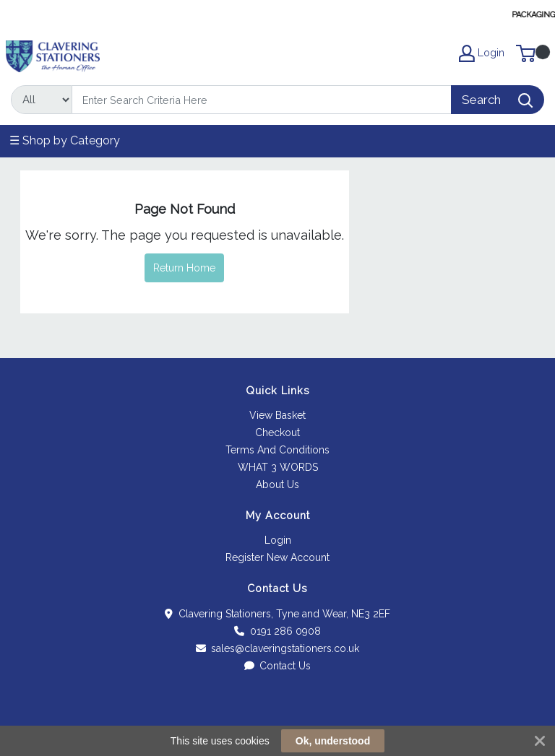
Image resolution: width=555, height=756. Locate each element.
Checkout (277, 433)
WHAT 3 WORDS (278, 467)
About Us (277, 485)
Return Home (184, 268)
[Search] (262, 100)
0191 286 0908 (277, 631)
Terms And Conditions (277, 450)
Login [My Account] (482, 53)
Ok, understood (333, 741)
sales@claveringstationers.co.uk (278, 648)
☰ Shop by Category (65, 140)
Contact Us (278, 666)
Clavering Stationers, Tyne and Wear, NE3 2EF (277, 614)
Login (278, 540)
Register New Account (277, 557)
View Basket (277, 415)
